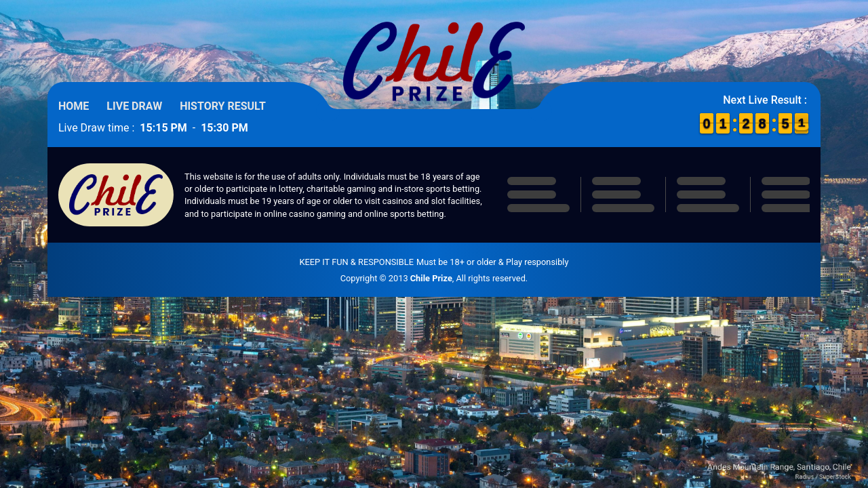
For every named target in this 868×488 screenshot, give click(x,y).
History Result (223, 106)
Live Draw (134, 106)
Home (74, 106)
